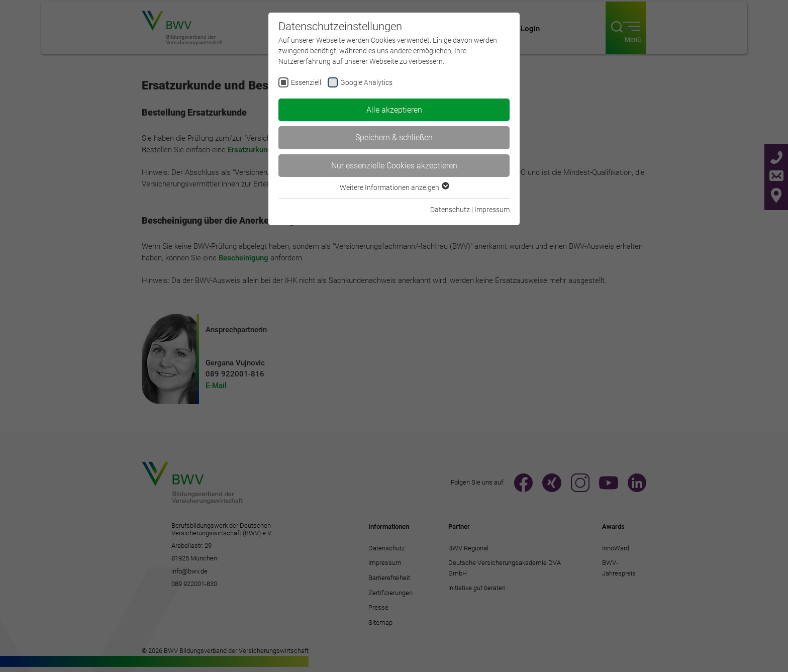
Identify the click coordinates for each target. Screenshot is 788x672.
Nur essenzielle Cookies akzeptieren (394, 166)
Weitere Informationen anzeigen (394, 187)
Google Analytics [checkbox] (366, 82)
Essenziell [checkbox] (306, 82)
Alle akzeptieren (394, 110)
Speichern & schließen (394, 137)
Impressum (492, 210)
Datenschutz (450, 210)
